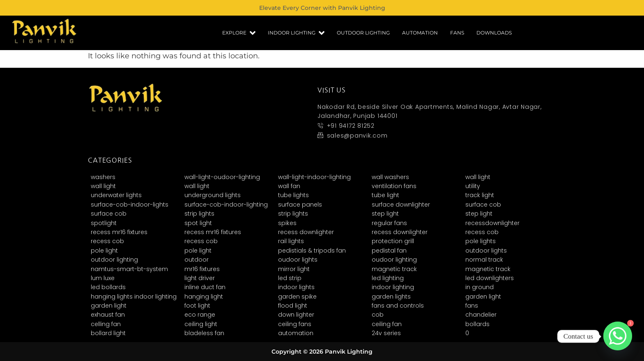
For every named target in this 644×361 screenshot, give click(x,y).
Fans (457, 33)
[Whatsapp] (618, 336)
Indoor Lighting (296, 33)
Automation (420, 33)
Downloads (494, 33)
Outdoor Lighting (363, 33)
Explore (239, 33)
